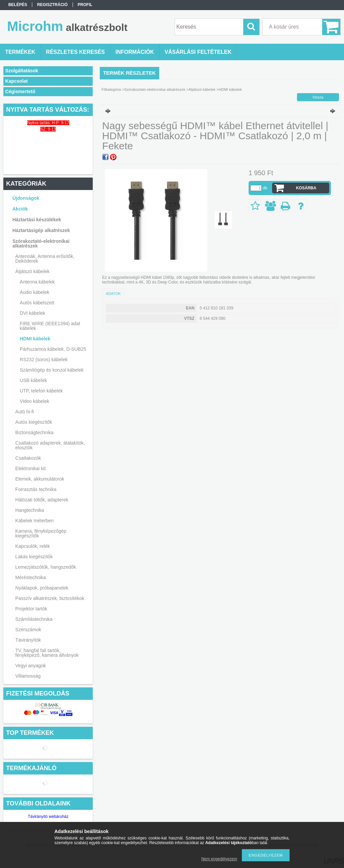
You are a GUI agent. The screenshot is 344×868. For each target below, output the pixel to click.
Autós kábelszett (37, 303)
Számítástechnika (34, 619)
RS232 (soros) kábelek (44, 360)
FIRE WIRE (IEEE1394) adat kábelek (50, 326)
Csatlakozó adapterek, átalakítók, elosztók (50, 445)
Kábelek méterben (35, 521)
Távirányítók (28, 640)
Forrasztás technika (36, 489)
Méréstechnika (31, 577)
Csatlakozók (28, 458)
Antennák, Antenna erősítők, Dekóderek (45, 259)
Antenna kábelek (37, 282)
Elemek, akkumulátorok (40, 479)
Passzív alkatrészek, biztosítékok (50, 598)
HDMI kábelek (35, 339)
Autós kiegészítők (34, 422)
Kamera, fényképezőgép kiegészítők (41, 533)
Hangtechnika (30, 510)
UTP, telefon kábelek (41, 391)
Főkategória (111, 89)
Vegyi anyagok (31, 666)
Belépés (18, 5)
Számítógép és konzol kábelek (52, 370)
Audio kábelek (35, 292)
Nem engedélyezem (219, 859)
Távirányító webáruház (48, 817)
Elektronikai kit (31, 468)
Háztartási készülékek (37, 220)
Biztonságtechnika (35, 432)
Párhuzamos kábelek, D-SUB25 (53, 349)
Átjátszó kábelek (33, 271)
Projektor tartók (31, 609)
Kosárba (306, 188)
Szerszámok (28, 630)
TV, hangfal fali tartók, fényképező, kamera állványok (47, 653)
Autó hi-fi (25, 412)
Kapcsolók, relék (33, 546)
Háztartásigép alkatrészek (41, 230)
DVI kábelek (32, 313)
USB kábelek (33, 380)
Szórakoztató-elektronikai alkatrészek (41, 243)
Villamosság (28, 676)
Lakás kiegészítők (34, 557)
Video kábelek (35, 401)
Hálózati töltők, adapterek (42, 500)
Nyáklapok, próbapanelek (42, 588)
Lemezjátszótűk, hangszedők (46, 567)
